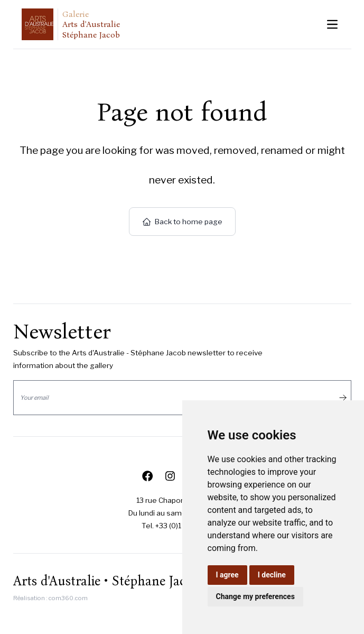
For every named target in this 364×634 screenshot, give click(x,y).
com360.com (68, 598)
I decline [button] (272, 575)
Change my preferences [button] (255, 596)
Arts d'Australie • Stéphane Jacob (106, 581)
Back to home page (182, 222)
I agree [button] (227, 575)
